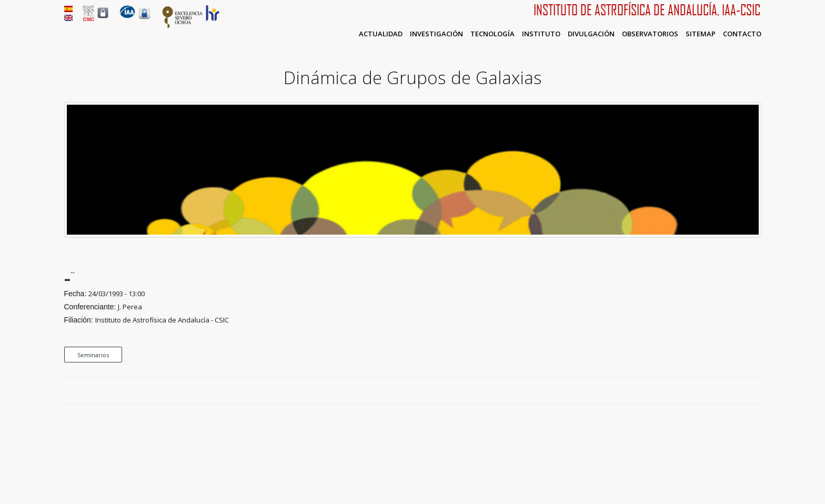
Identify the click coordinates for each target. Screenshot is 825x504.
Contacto (742, 34)
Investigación (436, 34)
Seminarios (93, 355)
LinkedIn (756, 391)
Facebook (720, 391)
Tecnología (492, 34)
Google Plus (744, 391)
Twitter (732, 391)
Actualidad (381, 34)
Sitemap (701, 34)
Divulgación (591, 34)
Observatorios (650, 34)
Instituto (541, 34)
